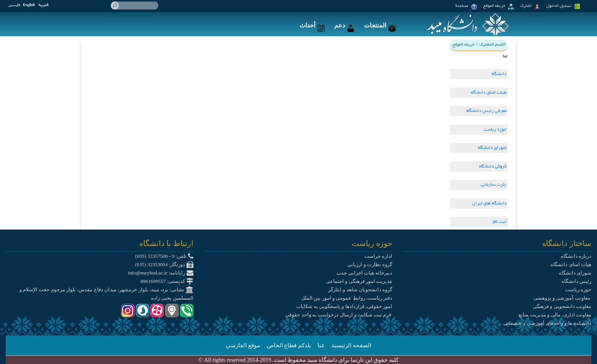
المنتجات (380, 25)
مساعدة (466, 7)
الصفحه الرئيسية (351, 345)
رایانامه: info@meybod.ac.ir (161, 273)
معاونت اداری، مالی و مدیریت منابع (555, 315)
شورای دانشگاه (492, 148)
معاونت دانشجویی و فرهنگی (562, 306)
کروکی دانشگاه (493, 167)
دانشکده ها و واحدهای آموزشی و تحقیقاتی (547, 323)
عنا (321, 345)
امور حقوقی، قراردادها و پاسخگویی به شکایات (344, 306)
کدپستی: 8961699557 (167, 281)
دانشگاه (499, 74)
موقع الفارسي (243, 345)
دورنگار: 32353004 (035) (164, 264)
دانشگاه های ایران (489, 204)
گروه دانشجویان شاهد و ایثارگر (360, 290)
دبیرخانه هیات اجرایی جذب (364, 273)
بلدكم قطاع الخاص (289, 345)
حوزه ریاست (495, 130)
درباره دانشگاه (576, 256)
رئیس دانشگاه (576, 281)
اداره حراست (378, 256)
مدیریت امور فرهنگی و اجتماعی (359, 281)
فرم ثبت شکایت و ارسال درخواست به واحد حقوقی (339, 315)
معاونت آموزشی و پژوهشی (562, 298)
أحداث (312, 25)
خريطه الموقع (499, 7)
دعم (344, 25)
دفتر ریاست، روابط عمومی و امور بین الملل (347, 298)
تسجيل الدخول (563, 7)
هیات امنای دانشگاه (488, 93)
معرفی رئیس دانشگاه (486, 111)
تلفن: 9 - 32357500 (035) (164, 256)
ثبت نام (500, 222)
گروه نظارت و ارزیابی (370, 264)
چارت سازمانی (494, 185)
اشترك (530, 7)
